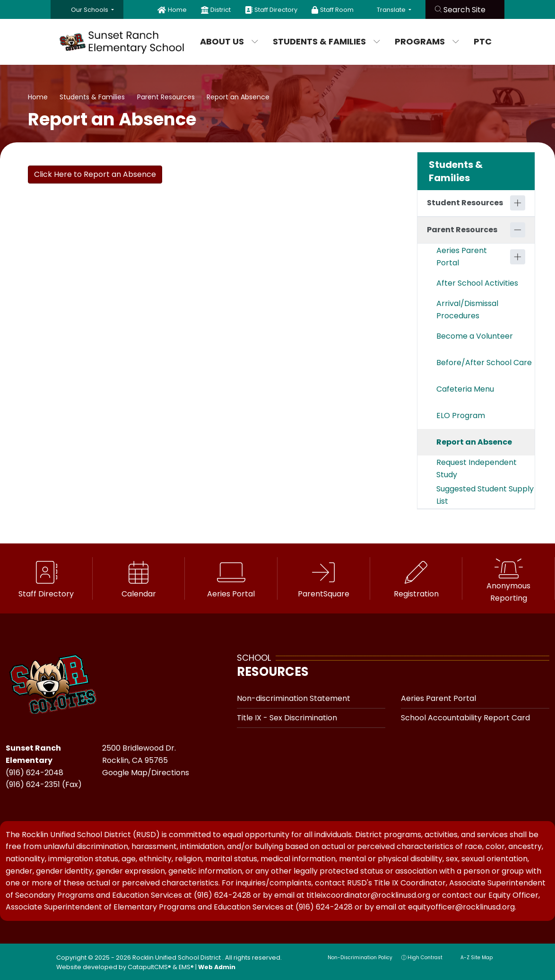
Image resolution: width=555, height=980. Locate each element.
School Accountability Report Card (465, 718)
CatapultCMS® (149, 967)
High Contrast (425, 958)
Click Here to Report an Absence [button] (95, 174)
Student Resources (465, 203)
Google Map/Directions (146, 773)
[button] (92, 10)
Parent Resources (166, 97)
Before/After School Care (484, 363)
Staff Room (337, 10)
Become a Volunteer (475, 336)
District (221, 10)
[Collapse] (518, 230)
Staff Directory (276, 10)
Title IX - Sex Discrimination (287, 718)
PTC (483, 41)
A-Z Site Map (472, 958)
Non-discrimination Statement (294, 698)
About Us (229, 41)
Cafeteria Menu (465, 389)
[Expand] (518, 203)
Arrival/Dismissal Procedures (467, 310)
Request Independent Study (477, 468)
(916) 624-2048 (35, 773)
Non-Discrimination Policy (355, 958)
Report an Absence (238, 97)
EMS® (186, 967)
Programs (427, 41)
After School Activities (477, 283)
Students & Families (324, 41)
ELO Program (461, 416)
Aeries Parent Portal (462, 257)
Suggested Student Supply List (485, 495)
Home (177, 10)
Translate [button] (392, 10)
